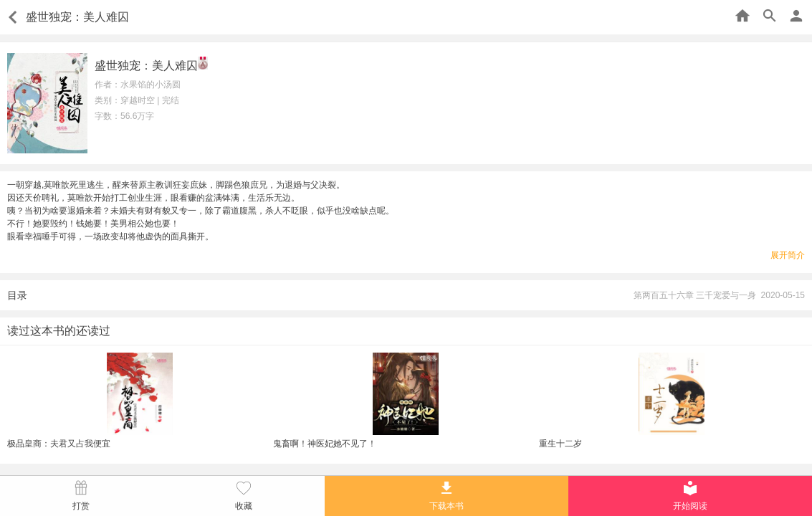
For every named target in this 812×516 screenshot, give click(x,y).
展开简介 (788, 255)
